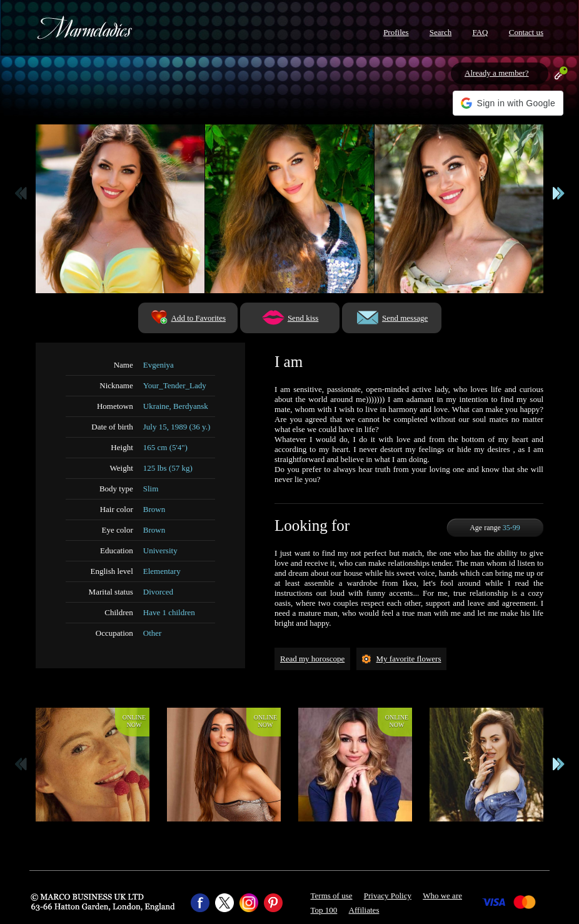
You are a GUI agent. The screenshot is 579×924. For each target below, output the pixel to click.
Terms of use (332, 896)
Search (441, 32)
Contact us (526, 32)
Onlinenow (134, 721)
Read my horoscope (312, 659)
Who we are (442, 896)
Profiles (396, 32)
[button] (508, 103)
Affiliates (364, 910)
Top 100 (324, 910)
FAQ (480, 32)
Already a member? (497, 73)
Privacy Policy (388, 896)
